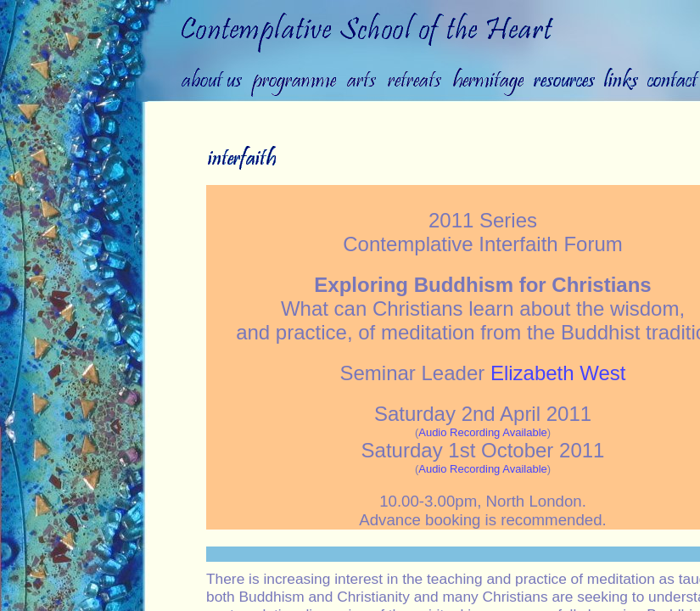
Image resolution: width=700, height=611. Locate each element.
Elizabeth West (558, 373)
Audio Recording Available (483, 432)
